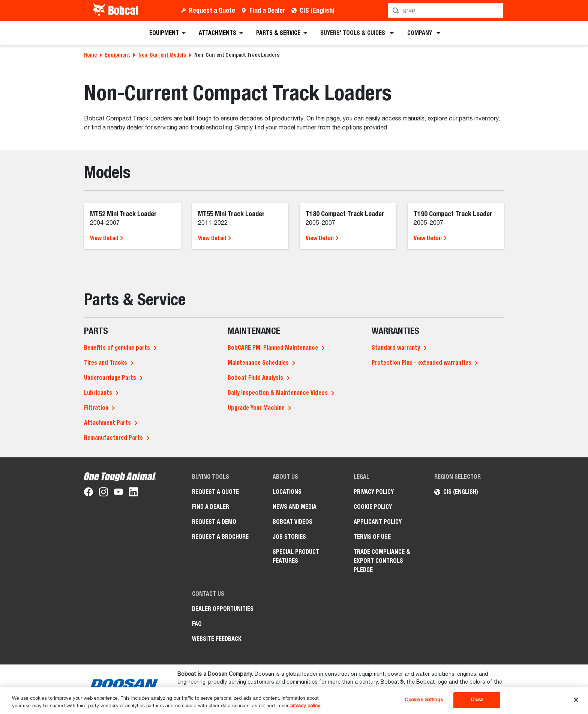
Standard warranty (396, 348)
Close (477, 700)
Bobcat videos (292, 522)
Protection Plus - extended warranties (421, 363)
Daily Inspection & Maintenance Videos (278, 393)
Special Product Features (296, 556)
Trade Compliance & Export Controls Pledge (382, 561)
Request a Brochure (220, 537)
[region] (294, 701)
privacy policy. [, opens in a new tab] (306, 706)
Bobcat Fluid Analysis (255, 378)
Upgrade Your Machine (256, 408)
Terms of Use (372, 537)
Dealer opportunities (223, 609)
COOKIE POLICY (373, 507)
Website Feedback (217, 639)
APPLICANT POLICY (378, 522)
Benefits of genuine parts (117, 348)
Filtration (96, 408)
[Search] (446, 11)
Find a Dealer (267, 10)
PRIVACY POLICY (374, 492)
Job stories (289, 537)
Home (90, 55)
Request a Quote (212, 10)
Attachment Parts (107, 423)
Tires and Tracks (106, 363)
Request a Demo (214, 522)
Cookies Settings (424, 700)
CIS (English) (317, 10)
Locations (287, 492)
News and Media (295, 507)
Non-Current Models (162, 55)
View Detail (107, 238)
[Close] (576, 700)
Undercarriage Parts (110, 378)
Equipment (118, 55)
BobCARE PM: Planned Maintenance (273, 348)
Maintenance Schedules (258, 363)
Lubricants (98, 393)
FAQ (197, 624)
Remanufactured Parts (113, 438)
